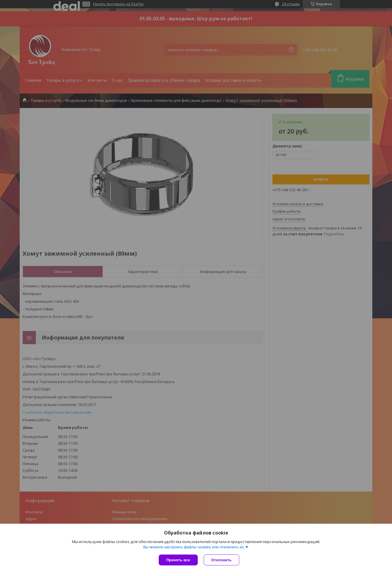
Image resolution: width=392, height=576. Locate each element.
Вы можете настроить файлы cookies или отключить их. (194, 547)
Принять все (178, 560)
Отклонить (221, 560)
